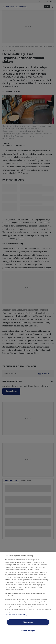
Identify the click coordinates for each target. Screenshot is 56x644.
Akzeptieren (28, 622)
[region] (28, 598)
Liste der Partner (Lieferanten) (16, 615)
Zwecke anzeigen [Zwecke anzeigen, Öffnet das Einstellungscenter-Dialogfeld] (28, 630)
